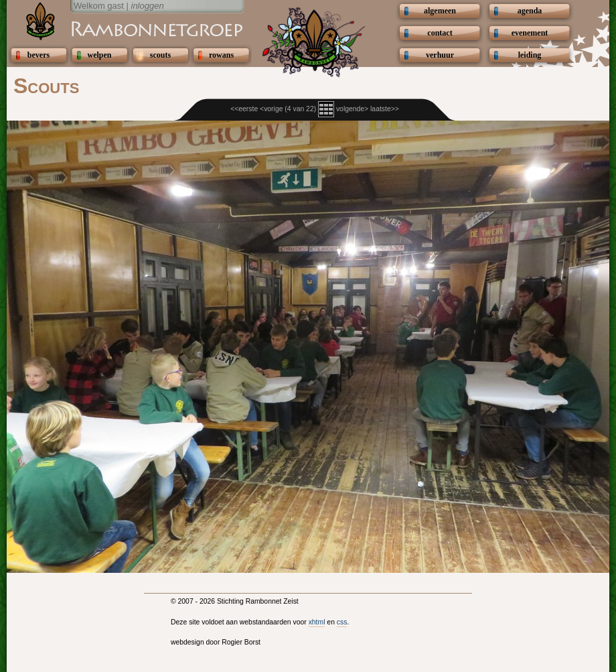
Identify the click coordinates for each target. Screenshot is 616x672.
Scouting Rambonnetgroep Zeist (124, 28)
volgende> (352, 109)
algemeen (440, 11)
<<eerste (244, 109)
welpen (100, 55)
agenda (530, 11)
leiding (530, 55)
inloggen (148, 6)
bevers (38, 55)
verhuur (440, 55)
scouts (160, 55)
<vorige (271, 109)
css (342, 622)
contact (440, 33)
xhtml (317, 622)
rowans (221, 55)
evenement (530, 33)
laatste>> (385, 109)
